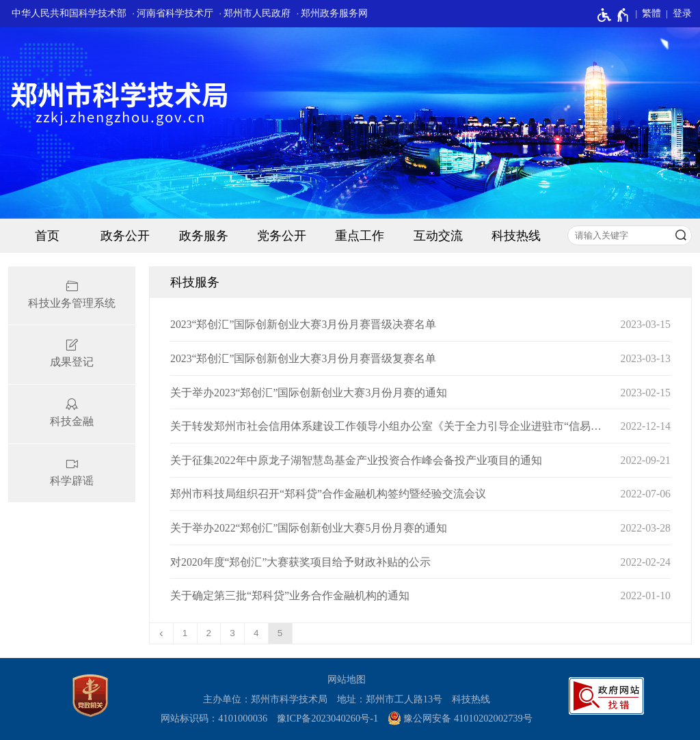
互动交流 (438, 236)
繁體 (651, 13)
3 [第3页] (232, 633)
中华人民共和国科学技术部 (69, 13)
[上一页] (162, 633)
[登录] (676, 14)
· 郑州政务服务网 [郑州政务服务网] (333, 13)
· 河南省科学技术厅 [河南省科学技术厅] (173, 13)
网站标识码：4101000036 (214, 718)
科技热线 (516, 236)
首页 (47, 236)
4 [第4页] (256, 633)
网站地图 (347, 679)
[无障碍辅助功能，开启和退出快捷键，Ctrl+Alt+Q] (614, 15)
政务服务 (204, 236)
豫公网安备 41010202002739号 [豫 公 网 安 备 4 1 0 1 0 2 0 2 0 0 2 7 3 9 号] (460, 718)
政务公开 (125, 236)
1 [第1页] (185, 633)
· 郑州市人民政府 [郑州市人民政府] (255, 13)
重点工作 (360, 236)
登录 (682, 13)
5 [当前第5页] (280, 633)
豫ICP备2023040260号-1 (327, 718)
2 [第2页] (209, 633)
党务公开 (282, 236)
